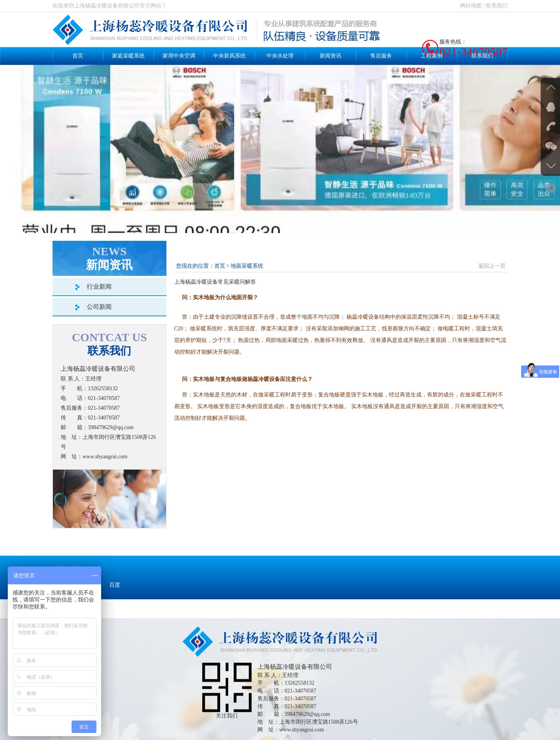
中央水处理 (280, 56)
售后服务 (381, 56)
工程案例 (432, 56)
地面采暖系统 (247, 266)
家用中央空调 (179, 56)
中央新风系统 (229, 56)
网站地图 (471, 6)
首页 (78, 56)
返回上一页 (492, 266)
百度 (115, 599)
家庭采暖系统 (128, 56)
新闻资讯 (331, 56)
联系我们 (497, 6)
